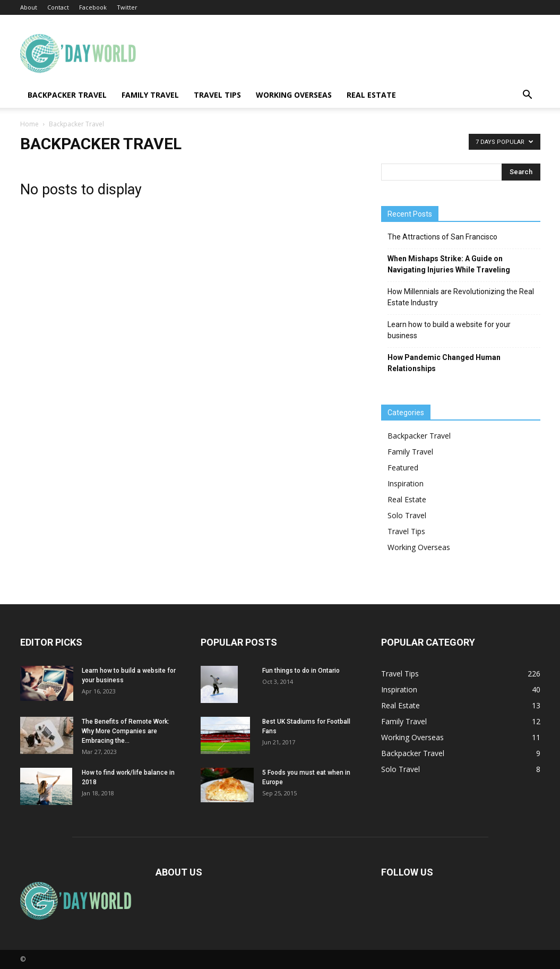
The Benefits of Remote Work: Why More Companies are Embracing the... (126, 731)
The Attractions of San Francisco (442, 237)
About (29, 7)
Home (29, 124)
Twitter (127, 7)
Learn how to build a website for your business (449, 330)
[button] (528, 96)
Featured (403, 468)
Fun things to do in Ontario (301, 671)
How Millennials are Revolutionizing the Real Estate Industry (461, 297)
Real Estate (371, 95)
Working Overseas (294, 95)
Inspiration (406, 483)
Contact (58, 7)
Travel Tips (217, 95)
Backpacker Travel (67, 95)
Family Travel (150, 95)
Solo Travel (407, 515)
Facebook (93, 7)
